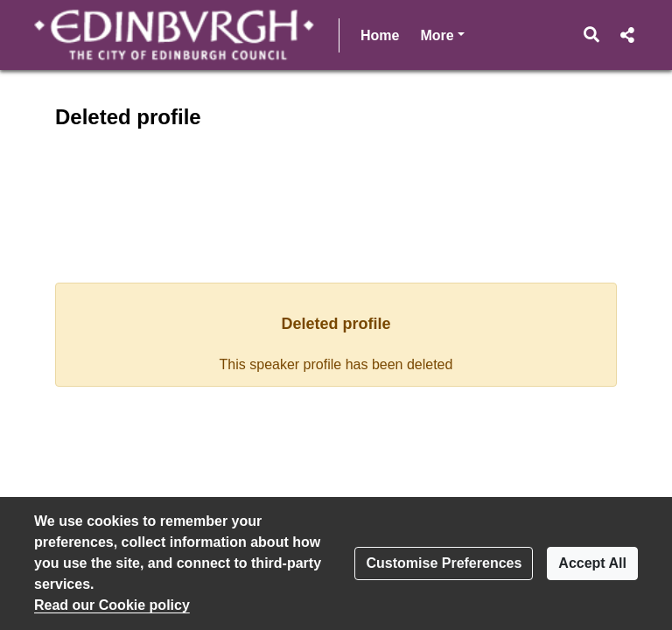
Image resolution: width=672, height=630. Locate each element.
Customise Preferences (444, 563)
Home (380, 35)
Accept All (592, 563)
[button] (592, 35)
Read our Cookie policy (112, 605)
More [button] (442, 34)
